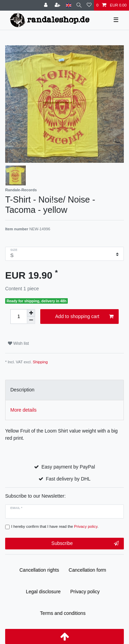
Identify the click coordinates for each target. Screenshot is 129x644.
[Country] (69, 5)
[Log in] (46, 5)
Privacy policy (85, 592)
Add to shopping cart (84, 317)
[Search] (79, 5)
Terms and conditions (63, 613)
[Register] (58, 5)
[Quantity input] (19, 317)
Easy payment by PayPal (68, 467)
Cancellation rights (39, 570)
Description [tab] (22, 390)
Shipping (40, 362)
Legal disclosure (43, 592)
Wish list (18, 343)
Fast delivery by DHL (68, 479)
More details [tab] (23, 410)
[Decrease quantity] (31, 320)
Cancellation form (88, 570)
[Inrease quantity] (31, 313)
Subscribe (85, 544)
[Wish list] (89, 5)
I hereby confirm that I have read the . (55, 526)
